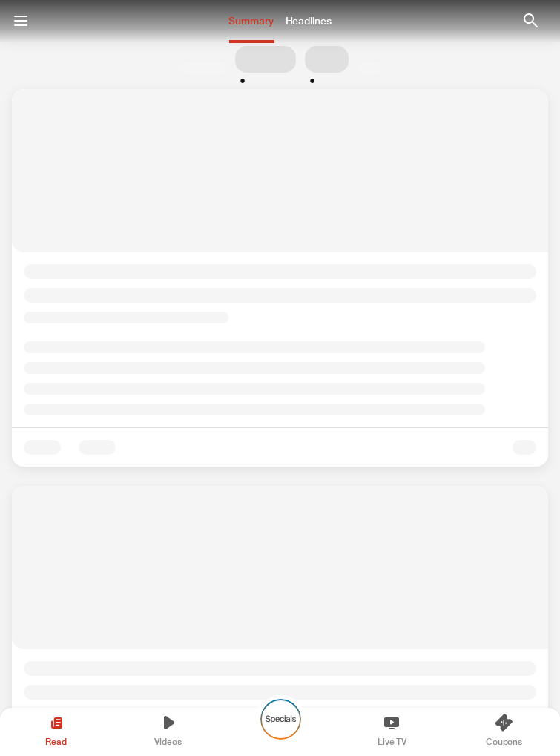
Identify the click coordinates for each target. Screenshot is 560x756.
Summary (251, 21)
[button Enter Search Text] (530, 21)
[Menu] (21, 21)
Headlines (309, 21)
